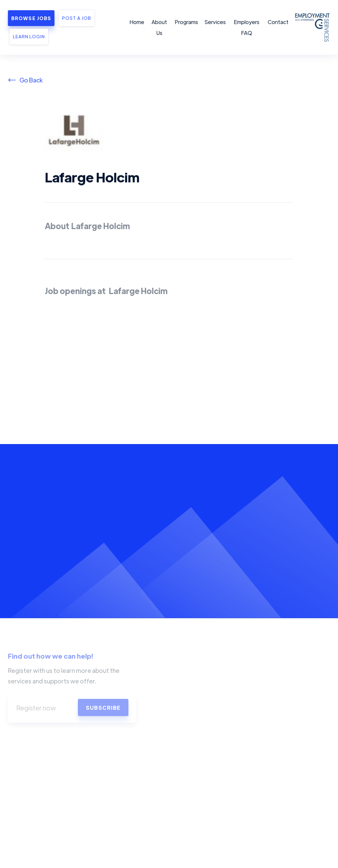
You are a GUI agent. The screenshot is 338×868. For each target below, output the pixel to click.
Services (215, 22)
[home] (311, 27)
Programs (186, 22)
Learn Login (29, 36)
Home (137, 22)
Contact (278, 22)
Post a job (76, 18)
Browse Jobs (31, 18)
